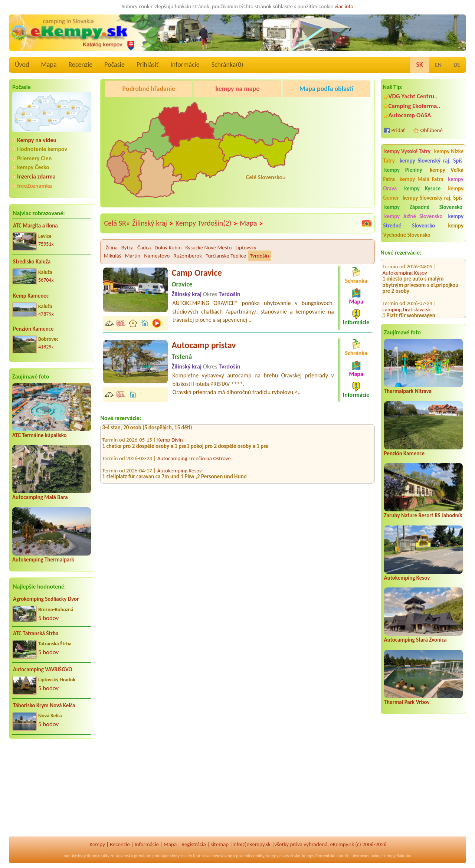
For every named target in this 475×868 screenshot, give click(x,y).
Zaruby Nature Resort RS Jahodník (423, 515)
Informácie (185, 65)
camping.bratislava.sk (407, 302)
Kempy (97, 844)
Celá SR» (117, 223)
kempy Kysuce (422, 189)
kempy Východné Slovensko (423, 230)
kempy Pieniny (403, 170)
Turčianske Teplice (226, 256)
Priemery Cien (34, 158)
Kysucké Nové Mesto (208, 248)
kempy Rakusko (398, 856)
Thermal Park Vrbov (407, 702)
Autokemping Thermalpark (43, 560)
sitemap (220, 844)
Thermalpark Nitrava (408, 391)
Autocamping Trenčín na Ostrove (194, 425)
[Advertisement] (52, 793)
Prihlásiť (148, 65)
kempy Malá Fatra (422, 179)
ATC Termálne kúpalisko (40, 435)
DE (457, 65)
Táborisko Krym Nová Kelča (44, 705)
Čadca (144, 248)
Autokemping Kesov (405, 265)
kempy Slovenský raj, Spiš (431, 161)
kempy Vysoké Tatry (407, 151)
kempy (272, 856)
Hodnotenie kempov (42, 149)
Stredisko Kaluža (32, 262)
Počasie (114, 65)
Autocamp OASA (410, 115)
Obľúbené (432, 130)
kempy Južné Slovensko (414, 216)
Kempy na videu (37, 140)
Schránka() (227, 65)
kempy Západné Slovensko (423, 207)
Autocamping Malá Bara (40, 497)
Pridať (398, 130)
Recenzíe (81, 65)
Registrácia (194, 844)
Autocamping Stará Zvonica (415, 640)
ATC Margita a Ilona (35, 226)
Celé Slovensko (264, 177)
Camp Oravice (197, 273)
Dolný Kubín (168, 248)
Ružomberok (188, 256)
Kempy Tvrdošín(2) (207, 223)
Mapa (49, 65)
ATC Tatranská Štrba (36, 633)
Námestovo (157, 256)
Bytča (127, 248)
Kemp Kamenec (31, 296)
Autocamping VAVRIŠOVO (43, 669)
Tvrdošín (259, 256)
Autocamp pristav (204, 345)
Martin (133, 256)
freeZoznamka (35, 186)
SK (419, 65)
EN (438, 65)
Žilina (111, 248)
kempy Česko (33, 167)
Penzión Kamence (33, 329)
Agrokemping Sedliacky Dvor (46, 599)
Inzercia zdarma (36, 176)
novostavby (222, 856)
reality (104, 856)
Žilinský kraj (153, 223)
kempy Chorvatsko (319, 856)
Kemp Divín (170, 443)
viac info (344, 6)
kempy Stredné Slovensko (423, 221)
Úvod (22, 65)
